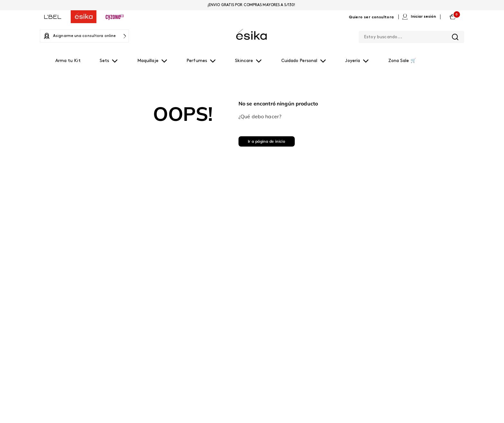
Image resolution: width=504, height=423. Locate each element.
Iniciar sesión (423, 17)
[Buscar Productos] (455, 37)
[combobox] (411, 36)
